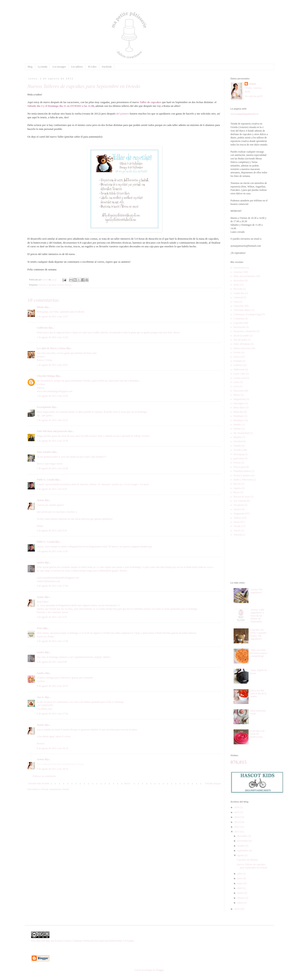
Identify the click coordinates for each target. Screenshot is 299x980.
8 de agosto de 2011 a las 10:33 (52, 686)
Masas (237, 395)
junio (240, 878)
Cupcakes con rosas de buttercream (258, 734)
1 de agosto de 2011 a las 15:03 (52, 337)
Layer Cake (239, 374)
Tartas (237, 522)
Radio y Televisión (243, 480)
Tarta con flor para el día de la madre (259, 694)
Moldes (237, 425)
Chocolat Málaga (46, 376)
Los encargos (59, 67)
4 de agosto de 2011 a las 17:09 (52, 586)
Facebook (107, 67)
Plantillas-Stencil (242, 471)
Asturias (42, 285)
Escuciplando (44, 407)
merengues (239, 403)
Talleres (68, 285)
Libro (236, 382)
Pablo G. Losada (46, 480)
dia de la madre (241, 336)
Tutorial (238, 535)
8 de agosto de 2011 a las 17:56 (52, 714)
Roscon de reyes (242, 497)
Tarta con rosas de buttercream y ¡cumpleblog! (259, 653)
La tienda (42, 67)
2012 (237, 827)
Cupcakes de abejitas (247, 860)
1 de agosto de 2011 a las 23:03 (52, 396)
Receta (237, 484)
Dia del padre (240, 340)
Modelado (239, 416)
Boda (236, 285)
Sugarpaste (239, 513)
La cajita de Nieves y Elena (51, 348)
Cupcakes (51, 285)
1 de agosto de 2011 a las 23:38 (52, 441)
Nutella (237, 446)
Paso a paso (239, 467)
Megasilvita (240, 399)
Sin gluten (239, 505)
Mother (237, 429)
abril (240, 888)
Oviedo (60, 285)
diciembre (243, 836)
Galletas (238, 365)
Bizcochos (239, 281)
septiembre (243, 851)
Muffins (238, 437)
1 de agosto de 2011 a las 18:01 (52, 365)
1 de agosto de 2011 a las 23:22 (52, 420)
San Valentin (240, 501)
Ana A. (40, 697)
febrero (241, 898)
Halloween (239, 369)
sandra (40, 563)
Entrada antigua (213, 783)
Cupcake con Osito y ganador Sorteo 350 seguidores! (259, 634)
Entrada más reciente (39, 783)
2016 (237, 807)
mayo (240, 883)
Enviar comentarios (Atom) (55, 789)
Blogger (160, 970)
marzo (241, 893)
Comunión (239, 319)
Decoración (239, 327)
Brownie (238, 289)
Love (236, 386)
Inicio (127, 783)
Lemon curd (240, 378)
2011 (237, 832)
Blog (30, 67)
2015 (237, 812)
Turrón (237, 531)
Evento (237, 352)
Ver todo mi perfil (254, 96)
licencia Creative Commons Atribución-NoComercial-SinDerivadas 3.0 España (94, 941)
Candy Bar (239, 293)
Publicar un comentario (44, 776)
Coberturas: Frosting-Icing (247, 314)
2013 (237, 822)
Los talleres (77, 67)
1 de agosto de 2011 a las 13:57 (52, 316)
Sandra (41, 673)
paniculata (239, 458)
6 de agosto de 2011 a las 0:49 (52, 662)
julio (240, 874)
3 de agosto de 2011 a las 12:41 (52, 551)
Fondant (238, 361)
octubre (241, 846)
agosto (241, 855)
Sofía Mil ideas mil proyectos (52, 431)
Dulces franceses (242, 348)
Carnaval (238, 297)
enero (240, 903)
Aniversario (240, 268)
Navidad (238, 441)
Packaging (239, 454)
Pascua (237, 463)
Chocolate (239, 306)
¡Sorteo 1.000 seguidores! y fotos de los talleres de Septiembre (257, 616)
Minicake (238, 412)
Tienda (237, 526)
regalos (237, 488)
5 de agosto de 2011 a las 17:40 (52, 641)
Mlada (40, 307)
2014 (237, 817)
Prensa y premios (242, 475)
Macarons (238, 391)
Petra (40, 628)
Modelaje (238, 420)
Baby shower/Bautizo (244, 276)
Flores (237, 357)
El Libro (92, 67)
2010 (237, 909)
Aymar (40, 500)
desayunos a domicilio (245, 331)
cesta (236, 302)
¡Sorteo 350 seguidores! (256, 591)
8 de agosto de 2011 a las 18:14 (52, 748)
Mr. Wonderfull (241, 433)
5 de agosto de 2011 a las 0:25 (52, 617)
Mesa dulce (239, 408)
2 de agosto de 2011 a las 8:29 (52, 489)
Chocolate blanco (242, 310)
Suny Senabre (44, 452)
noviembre (243, 841)
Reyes (237, 492)
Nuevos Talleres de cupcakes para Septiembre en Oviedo (252, 866)
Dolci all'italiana (242, 344)
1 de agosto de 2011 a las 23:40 (52, 468)
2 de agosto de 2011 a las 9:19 (52, 531)
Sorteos (237, 509)
